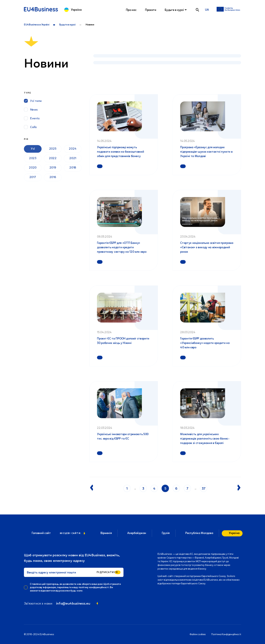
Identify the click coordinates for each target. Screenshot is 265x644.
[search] (197, 10)
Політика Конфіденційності (226, 634)
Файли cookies (198, 634)
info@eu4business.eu (73, 603)
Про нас (131, 10)
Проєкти (151, 10)
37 (204, 489)
